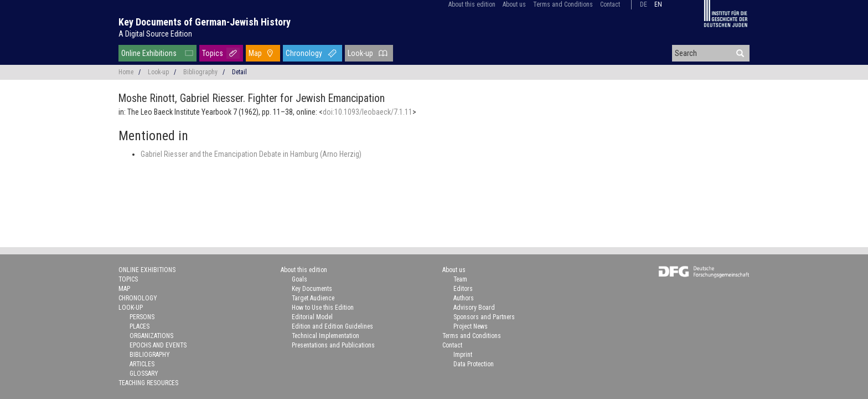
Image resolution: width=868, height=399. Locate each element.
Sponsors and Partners (484, 317)
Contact (610, 4)
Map (255, 53)
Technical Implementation (325, 336)
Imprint (463, 355)
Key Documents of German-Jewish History (205, 22)
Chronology (304, 53)
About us (514, 4)
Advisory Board (474, 308)
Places (139, 326)
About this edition (472, 4)
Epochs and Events (158, 345)
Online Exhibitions (149, 53)
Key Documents (312, 289)
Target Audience (313, 298)
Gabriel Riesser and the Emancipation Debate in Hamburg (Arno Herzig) (251, 154)
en (658, 4)
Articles (142, 364)
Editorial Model (312, 317)
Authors (464, 298)
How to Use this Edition (323, 308)
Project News (471, 326)
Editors (463, 289)
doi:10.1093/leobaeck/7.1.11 (368, 112)
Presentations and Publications (333, 345)
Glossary (144, 374)
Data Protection (474, 364)
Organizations (151, 336)
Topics (213, 53)
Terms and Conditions (563, 4)
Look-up (360, 53)
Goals (299, 279)
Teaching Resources (148, 383)
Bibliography (200, 72)
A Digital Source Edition (155, 34)
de (644, 4)
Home (126, 72)
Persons (142, 317)
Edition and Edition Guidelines (332, 326)
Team (460, 279)
